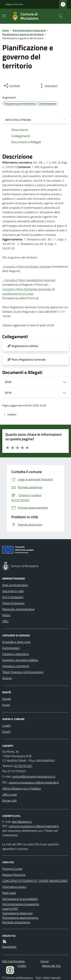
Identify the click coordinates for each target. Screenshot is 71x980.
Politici (6, 615)
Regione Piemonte (14, 4)
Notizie (7, 699)
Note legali (9, 893)
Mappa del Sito (51, 966)
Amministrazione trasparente (29, 30)
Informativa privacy (14, 887)
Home (6, 30)
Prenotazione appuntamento (20, 918)
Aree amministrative (15, 585)
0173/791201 (23, 766)
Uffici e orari (10, 794)
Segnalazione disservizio (17, 913)
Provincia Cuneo (12, 869)
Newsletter (9, 947)
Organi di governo (13, 603)
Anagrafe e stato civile (16, 642)
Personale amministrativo (18, 609)
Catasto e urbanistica (16, 654)
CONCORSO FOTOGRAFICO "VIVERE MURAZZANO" (35, 881)
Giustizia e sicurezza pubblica (20, 660)
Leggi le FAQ (10, 909)
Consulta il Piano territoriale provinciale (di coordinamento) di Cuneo (29, 291)
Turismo (7, 678)
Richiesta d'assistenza (16, 922)
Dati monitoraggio (13, 961)
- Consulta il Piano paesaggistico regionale (29, 280)
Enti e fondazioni (13, 597)
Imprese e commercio (16, 666)
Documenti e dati (13, 591)
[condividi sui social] (11, 86)
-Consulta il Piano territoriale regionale (27, 266)
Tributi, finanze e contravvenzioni (23, 672)
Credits (22, 966)
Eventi (6, 732)
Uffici (5, 621)
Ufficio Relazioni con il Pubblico (21, 788)
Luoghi (6, 725)
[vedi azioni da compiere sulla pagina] (48, 86)
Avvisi (6, 705)
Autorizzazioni (11, 648)
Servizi (45, 961)
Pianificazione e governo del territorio (23, 34)
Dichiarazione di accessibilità (20, 899)
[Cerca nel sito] (59, 16)
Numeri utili (9, 800)
